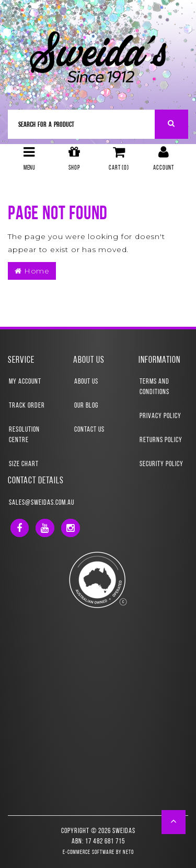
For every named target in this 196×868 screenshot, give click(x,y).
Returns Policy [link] (161, 440)
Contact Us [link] (89, 430)
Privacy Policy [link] (160, 416)
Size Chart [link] (24, 464)
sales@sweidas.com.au (42, 503)
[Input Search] (82, 124)
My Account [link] (25, 382)
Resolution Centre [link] (24, 435)
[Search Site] (172, 124)
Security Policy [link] (162, 464)
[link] (20, 528)
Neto (128, 853)
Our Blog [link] (86, 406)
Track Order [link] (27, 406)
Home (32, 271)
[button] (174, 822)
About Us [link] (86, 382)
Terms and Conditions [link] (154, 387)
